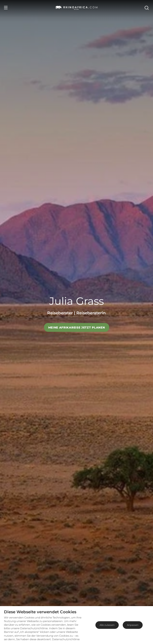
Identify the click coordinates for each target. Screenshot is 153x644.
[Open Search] (146, 8)
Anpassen (133, 625)
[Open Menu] (6, 8)
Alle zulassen (107, 625)
